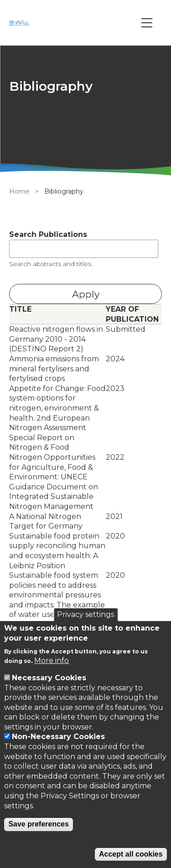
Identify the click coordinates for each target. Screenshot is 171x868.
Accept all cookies (131, 854)
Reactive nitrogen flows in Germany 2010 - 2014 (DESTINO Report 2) (56, 339)
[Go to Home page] (21, 23)
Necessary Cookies (49, 678)
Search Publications (48, 234)
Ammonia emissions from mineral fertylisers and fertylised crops (54, 369)
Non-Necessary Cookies (58, 737)
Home (19, 191)
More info (52, 660)
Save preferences (39, 824)
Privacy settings (85, 614)
